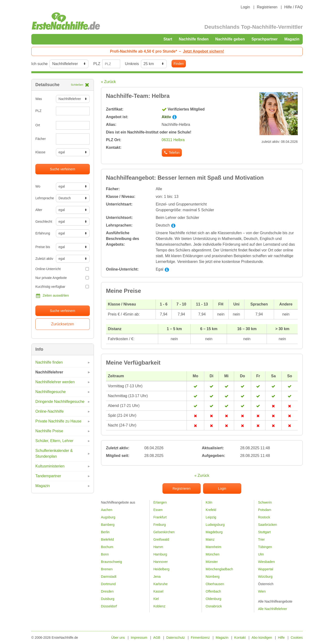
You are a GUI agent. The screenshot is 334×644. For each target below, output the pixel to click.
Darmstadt (109, 577)
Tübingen (265, 547)
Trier (261, 539)
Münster (212, 562)
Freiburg (160, 525)
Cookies (297, 638)
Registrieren (267, 7)
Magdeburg (214, 532)
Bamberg (108, 525)
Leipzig (211, 517)
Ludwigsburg (215, 525)
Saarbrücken (267, 525)
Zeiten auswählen (52, 296)
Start (168, 39)
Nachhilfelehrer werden (55, 382)
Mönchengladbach (219, 569)
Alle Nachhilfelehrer (272, 609)
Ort (38, 125)
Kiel (156, 599)
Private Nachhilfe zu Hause (58, 421)
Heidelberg (162, 569)
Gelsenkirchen (164, 532)
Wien (262, 591)
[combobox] (73, 139)
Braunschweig (112, 562)
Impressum (139, 638)
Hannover (161, 562)
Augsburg (108, 517)
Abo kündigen (262, 638)
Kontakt (240, 638)
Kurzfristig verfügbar (62, 287)
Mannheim (213, 547)
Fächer (41, 139)
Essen (158, 510)
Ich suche (39, 64)
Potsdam (265, 510)
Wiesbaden (266, 562)
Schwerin (265, 502)
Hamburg (160, 554)
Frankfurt (160, 517)
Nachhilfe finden (194, 39)
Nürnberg (213, 577)
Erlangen (160, 502)
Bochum (107, 547)
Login (245, 7)
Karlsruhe (161, 584)
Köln (209, 502)
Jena (157, 577)
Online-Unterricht (62, 269)
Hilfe (281, 638)
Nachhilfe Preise (49, 431)
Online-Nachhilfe (49, 411)
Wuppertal (266, 569)
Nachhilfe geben (230, 39)
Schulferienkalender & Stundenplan (54, 453)
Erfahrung (43, 233)
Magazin (292, 39)
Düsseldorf (109, 606)
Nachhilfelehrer (49, 372)
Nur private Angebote (62, 278)
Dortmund (108, 584)
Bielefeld (108, 539)
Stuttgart (264, 532)
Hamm (158, 547)
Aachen (107, 510)
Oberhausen (215, 584)
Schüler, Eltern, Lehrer (54, 441)
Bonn (105, 554)
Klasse (40, 152)
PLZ (97, 64)
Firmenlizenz (200, 638)
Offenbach (213, 591)
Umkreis (132, 64)
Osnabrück (214, 606)
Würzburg (265, 577)
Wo (38, 186)
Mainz (210, 539)
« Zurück (108, 82)
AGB (157, 638)
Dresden (107, 591)
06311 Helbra (173, 140)
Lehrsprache (44, 198)
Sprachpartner (265, 39)
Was (39, 99)
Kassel (158, 591)
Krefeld (211, 510)
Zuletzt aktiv (44, 259)
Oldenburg (213, 599)
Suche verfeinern (63, 169)
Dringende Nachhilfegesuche (60, 402)
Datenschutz (176, 638)
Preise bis (43, 247)
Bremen (107, 569)
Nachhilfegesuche (51, 392)
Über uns (118, 638)
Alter (39, 210)
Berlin (105, 532)
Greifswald (161, 539)
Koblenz (159, 606)
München (213, 554)
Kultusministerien (50, 466)
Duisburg (108, 599)
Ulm (261, 554)
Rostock (264, 517)
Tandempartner (48, 476)
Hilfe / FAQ (294, 7)
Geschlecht (44, 222)
